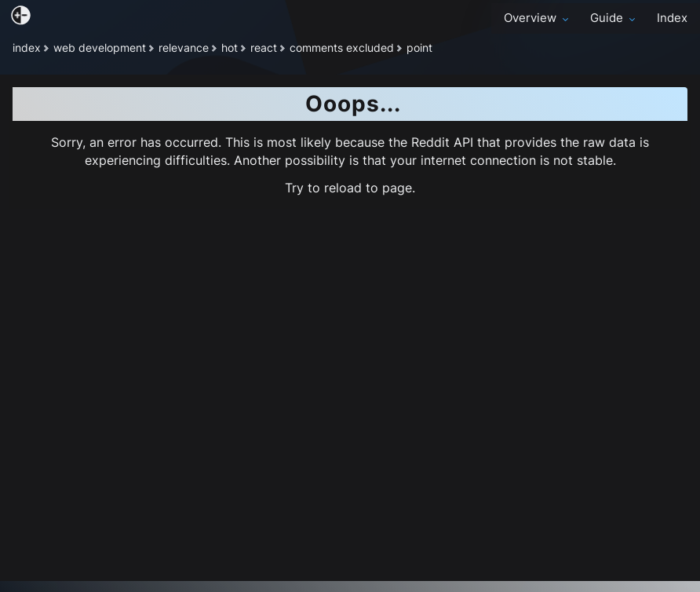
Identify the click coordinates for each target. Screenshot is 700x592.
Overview (538, 18)
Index (672, 18)
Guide (614, 18)
